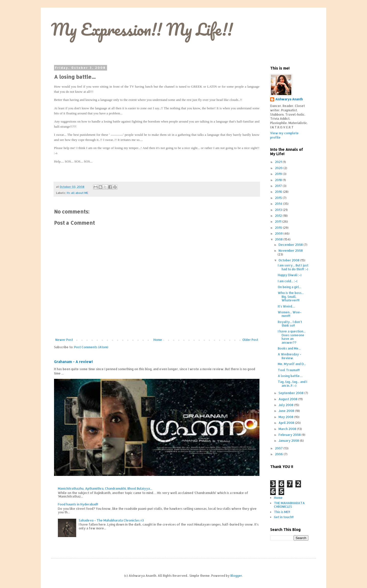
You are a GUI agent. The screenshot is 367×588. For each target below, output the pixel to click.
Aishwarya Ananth (289, 99)
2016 (279, 192)
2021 (279, 162)
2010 (279, 228)
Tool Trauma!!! (289, 370)
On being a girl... (290, 287)
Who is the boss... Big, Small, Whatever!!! (291, 297)
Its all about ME (77, 193)
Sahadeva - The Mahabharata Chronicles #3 (111, 520)
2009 (279, 233)
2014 (279, 204)
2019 (279, 174)
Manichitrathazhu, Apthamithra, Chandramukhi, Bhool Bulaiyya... (105, 489)
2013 (279, 210)
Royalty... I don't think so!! (290, 324)
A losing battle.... (290, 376)
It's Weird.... (286, 306)
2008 (279, 239)
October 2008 (289, 260)
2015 (279, 198)
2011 (279, 222)
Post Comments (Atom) (91, 347)
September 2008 (291, 393)
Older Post (250, 340)
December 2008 (291, 245)
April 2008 (287, 423)
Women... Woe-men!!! (290, 314)
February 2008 (290, 435)
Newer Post (64, 340)
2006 (279, 454)
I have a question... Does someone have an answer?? (292, 337)
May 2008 (286, 417)
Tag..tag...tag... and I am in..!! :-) (292, 384)
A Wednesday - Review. (290, 356)
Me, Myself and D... (292, 364)
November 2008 (291, 251)
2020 (279, 168)
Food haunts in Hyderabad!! (78, 504)
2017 (279, 186)
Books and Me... (289, 348)
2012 (279, 216)
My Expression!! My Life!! (142, 29)
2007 (279, 448)
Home (158, 340)
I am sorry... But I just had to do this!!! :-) (293, 267)
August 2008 (288, 399)
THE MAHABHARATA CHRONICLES (289, 505)
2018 (279, 180)
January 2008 (289, 441)
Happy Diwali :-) (290, 275)
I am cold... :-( (288, 281)
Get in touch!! (284, 517)
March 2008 (288, 429)
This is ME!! (282, 512)
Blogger (236, 576)
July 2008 (286, 405)
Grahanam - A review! (73, 362)
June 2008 (287, 411)
